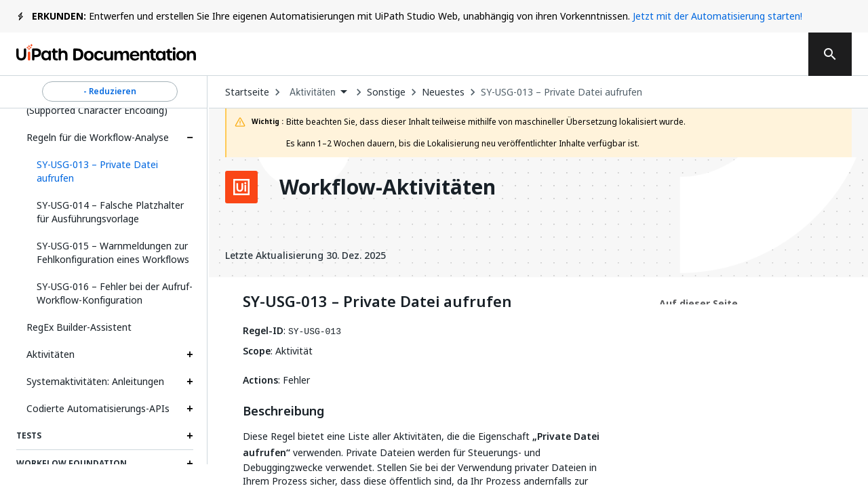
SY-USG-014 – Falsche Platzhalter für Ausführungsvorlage (110, 212)
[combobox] (318, 93)
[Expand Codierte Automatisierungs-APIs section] (190, 409)
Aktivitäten (51, 354)
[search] (830, 54)
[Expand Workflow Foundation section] (190, 464)
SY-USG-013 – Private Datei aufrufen (561, 92)
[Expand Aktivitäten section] (190, 354)
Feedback (464, 54)
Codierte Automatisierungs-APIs (98, 408)
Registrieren (748, 54)
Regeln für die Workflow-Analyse (98, 137)
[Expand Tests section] (190, 436)
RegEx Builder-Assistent (79, 327)
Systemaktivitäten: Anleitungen (95, 381)
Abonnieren (562, 54)
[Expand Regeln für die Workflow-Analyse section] (190, 138)
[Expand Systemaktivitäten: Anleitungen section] (190, 382)
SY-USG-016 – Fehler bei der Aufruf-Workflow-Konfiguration (115, 293)
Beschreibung (283, 411)
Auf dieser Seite (698, 303)
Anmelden (657, 54)
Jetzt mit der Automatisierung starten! (717, 16)
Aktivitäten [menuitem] (313, 92)
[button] (110, 171)
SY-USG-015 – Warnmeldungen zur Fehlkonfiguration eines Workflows (113, 252)
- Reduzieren (110, 91)
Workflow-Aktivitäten (388, 187)
